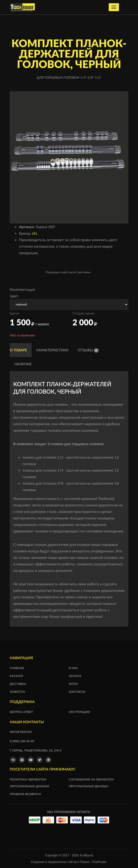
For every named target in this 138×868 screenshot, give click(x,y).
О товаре (18, 350)
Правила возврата (25, 794)
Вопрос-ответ (21, 712)
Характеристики (52, 350)
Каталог (17, 676)
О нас (73, 668)
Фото (73, 684)
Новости (17, 692)
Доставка (18, 684)
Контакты (77, 692)
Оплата (75, 676)
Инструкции (79, 712)
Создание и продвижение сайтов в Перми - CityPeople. (69, 862)
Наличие (23, 364)
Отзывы (88, 350)
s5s (34, 233)
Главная (17, 668)
